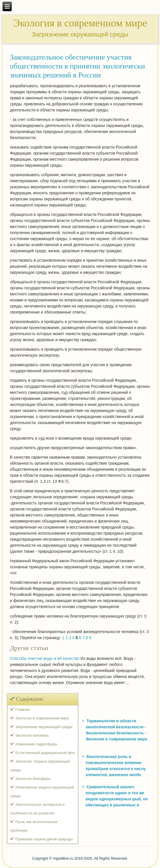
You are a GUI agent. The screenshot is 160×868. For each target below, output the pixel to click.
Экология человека (32, 735)
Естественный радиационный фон (45, 753)
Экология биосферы (33, 779)
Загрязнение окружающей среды (44, 727)
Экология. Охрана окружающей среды (40, 766)
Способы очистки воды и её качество (45, 658)
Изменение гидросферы (36, 744)
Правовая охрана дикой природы (44, 839)
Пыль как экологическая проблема (34, 826)
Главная (23, 710)
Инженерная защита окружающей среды (42, 792)
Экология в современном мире (42, 718)
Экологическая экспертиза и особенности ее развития (37, 809)
